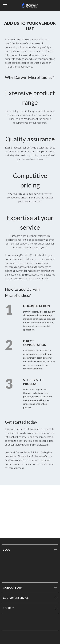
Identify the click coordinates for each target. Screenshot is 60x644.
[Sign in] (52, 6)
